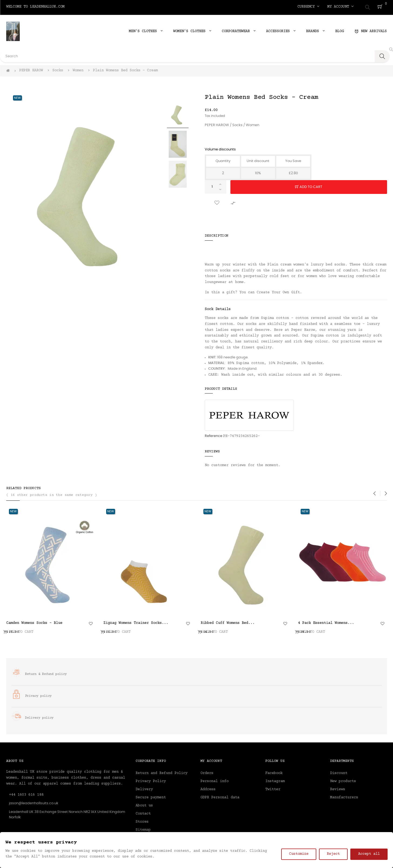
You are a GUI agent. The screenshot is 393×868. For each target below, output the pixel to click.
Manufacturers (344, 796)
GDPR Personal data (220, 796)
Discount (339, 772)
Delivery (144, 788)
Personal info (214, 780)
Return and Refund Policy (162, 772)
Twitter (273, 788)
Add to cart (309, 186)
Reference (214, 434)
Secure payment (151, 796)
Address (208, 788)
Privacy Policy (151, 780)
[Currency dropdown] (308, 7)
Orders (207, 772)
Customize (299, 854)
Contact (143, 812)
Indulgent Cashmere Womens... (106, 621)
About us (144, 804)
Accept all (369, 854)
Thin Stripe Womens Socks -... (204, 621)
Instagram (275, 780)
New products (343, 780)
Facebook (274, 772)
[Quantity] (216, 185)
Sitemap (143, 829)
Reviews (338, 788)
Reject (333, 854)
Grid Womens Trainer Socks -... (303, 621)
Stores (142, 820)
